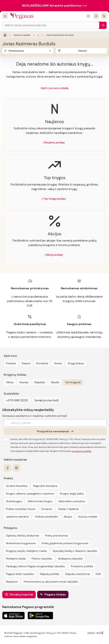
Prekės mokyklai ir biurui (21, 509)
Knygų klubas (76, 363)
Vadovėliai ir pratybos (72, 501)
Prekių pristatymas (57, 536)
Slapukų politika (50, 574)
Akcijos (68, 517)
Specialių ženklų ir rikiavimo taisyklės (75, 551)
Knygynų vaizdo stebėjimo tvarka (26, 551)
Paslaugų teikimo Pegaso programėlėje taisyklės (35, 566)
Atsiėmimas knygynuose (21, 543)
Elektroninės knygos (40, 501)
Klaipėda (40, 382)
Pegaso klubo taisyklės (20, 574)
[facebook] (7, 468)
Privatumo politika (82, 566)
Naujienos (12, 582)
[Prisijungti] (96, 16)
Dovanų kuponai (21, 594)
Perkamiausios (16, 51)
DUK (98, 574)
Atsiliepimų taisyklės (70, 559)
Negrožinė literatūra (45, 486)
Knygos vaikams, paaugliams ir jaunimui (30, 494)
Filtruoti (83, 51)
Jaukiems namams (17, 517)
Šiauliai (55, 382)
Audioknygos (14, 501)
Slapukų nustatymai (77, 574)
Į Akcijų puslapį (54, 255)
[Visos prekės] (5, 16)
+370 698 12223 (17, 400)
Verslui (58, 363)
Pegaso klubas (55, 594)
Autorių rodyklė (22, 35)
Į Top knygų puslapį (54, 199)
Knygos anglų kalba (72, 494)
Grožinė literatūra (17, 486)
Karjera (26, 363)
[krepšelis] (104, 16)
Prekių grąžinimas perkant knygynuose (65, 543)
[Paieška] (102, 25)
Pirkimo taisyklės (42, 559)
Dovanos (47, 509)
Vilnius (10, 382)
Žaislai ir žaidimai (68, 509)
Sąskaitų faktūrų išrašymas (23, 536)
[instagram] (16, 468)
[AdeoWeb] (96, 633)
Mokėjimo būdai (16, 559)
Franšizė (11, 363)
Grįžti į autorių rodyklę (55, 88)
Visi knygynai (73, 382)
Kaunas (24, 382)
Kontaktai (42, 363)
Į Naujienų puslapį (54, 142)
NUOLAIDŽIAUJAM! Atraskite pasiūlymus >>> (55, 6)
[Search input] (51, 25)
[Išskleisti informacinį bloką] (88, 16)
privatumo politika (82, 451)
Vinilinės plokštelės (46, 517)
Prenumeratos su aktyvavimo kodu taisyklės (51, 582)
